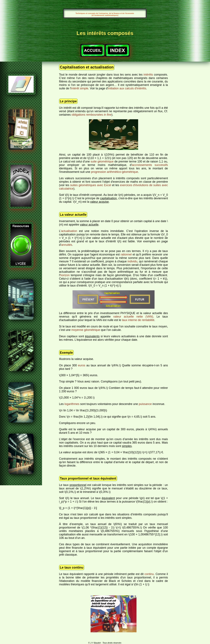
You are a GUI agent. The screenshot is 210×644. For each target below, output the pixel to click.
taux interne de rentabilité (138, 320)
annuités (67, 245)
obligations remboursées (92, 115)
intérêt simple (80, 88)
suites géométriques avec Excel (91, 185)
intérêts (148, 75)
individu (132, 261)
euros (82, 365)
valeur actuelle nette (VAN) (133, 317)
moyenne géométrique (86, 330)
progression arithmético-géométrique (115, 172)
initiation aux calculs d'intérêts (127, 88)
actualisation (69, 231)
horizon (65, 275)
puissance (145, 404)
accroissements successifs (150, 165)
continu (149, 574)
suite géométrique (102, 161)
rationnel (126, 254)
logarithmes (72, 404)
